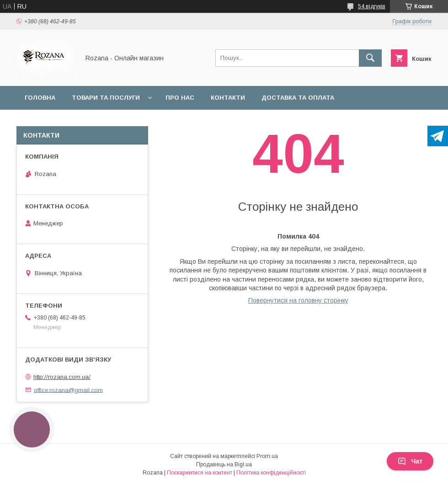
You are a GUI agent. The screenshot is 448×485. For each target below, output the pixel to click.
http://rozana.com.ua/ (62, 377)
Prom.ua (267, 456)
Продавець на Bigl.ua (224, 464)
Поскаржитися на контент (200, 473)
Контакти (228, 98)
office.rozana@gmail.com (68, 390)
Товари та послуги (106, 98)
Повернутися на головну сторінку (298, 300)
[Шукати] (370, 58)
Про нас (180, 98)
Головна (40, 98)
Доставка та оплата (298, 98)
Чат (410, 461)
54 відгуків (372, 6)
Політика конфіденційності (271, 473)
